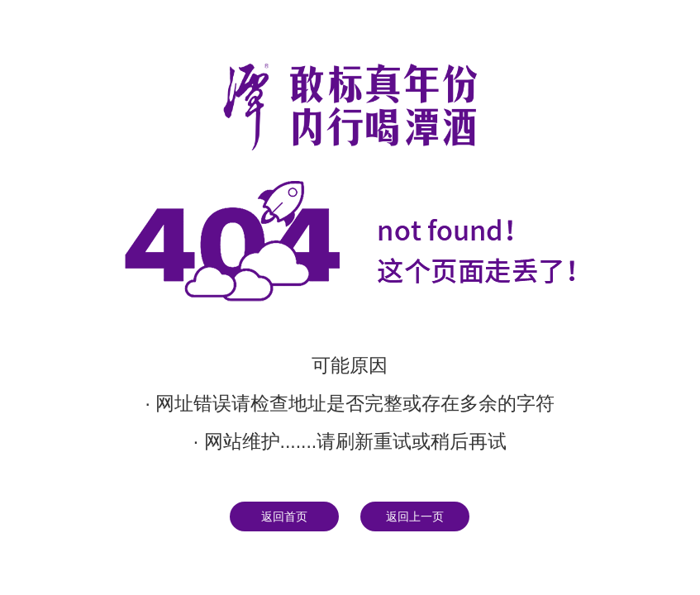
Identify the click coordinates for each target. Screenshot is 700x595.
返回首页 (284, 516)
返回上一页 (415, 516)
